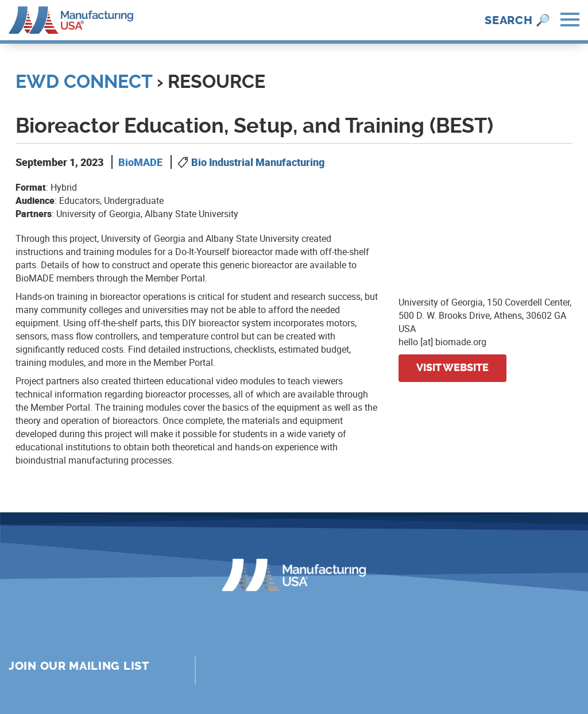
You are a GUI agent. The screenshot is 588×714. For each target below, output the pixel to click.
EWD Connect (84, 82)
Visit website (452, 368)
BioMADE (140, 162)
